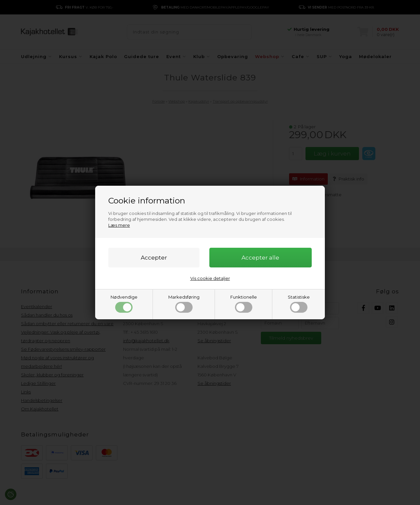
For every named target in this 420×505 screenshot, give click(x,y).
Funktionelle (244, 304)
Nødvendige (124, 304)
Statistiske (299, 304)
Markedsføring (184, 304)
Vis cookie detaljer (210, 278)
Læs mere (119, 225)
